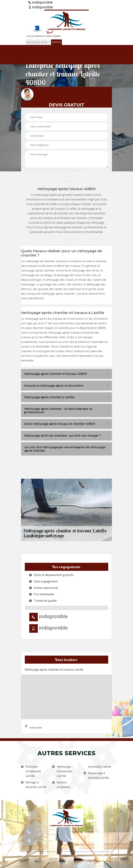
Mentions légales (85, 860)
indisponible (41, 2)
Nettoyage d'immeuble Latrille (64, 771)
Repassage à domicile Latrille (99, 775)
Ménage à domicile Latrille (36, 785)
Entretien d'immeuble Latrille (33, 771)
